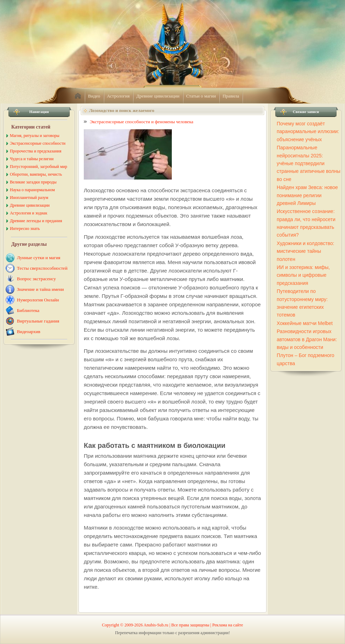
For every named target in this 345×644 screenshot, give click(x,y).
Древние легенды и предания (36, 221)
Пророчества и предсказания (36, 151)
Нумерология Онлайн (38, 300)
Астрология (118, 96)
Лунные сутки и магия (39, 258)
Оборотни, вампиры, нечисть (36, 174)
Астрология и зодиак (29, 213)
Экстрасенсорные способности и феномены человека (142, 122)
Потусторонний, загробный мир (39, 167)
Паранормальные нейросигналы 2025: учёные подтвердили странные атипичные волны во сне (309, 163)
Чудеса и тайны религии (32, 159)
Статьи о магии (201, 96)
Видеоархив (29, 332)
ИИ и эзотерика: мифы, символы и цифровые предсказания (303, 275)
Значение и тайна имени (40, 289)
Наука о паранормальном (32, 190)
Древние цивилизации (158, 96)
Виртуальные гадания (38, 321)
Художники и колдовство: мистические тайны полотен (305, 251)
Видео (94, 96)
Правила (231, 96)
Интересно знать (25, 229)
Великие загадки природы (33, 182)
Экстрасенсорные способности (38, 143)
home (78, 96)
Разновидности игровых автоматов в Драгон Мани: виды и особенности (307, 339)
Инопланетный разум (29, 198)
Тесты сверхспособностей (42, 268)
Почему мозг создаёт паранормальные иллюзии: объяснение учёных (308, 132)
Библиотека (28, 310)
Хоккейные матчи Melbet (305, 323)
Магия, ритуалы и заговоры (34, 136)
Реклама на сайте (228, 625)
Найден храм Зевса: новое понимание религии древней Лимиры (307, 195)
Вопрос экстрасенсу (36, 279)
